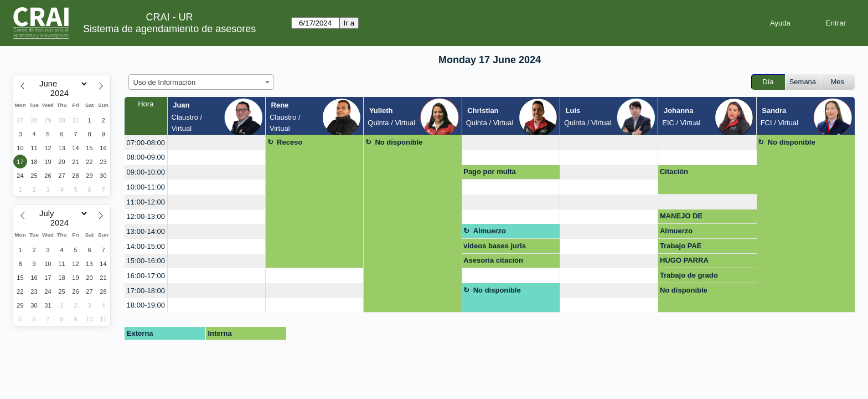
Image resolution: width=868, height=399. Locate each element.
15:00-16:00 (146, 261)
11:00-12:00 (146, 202)
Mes (838, 82)
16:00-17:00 (146, 276)
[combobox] (201, 82)
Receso (290, 142)
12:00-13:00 (146, 216)
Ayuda (780, 23)
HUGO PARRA (684, 260)
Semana (803, 82)
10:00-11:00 (146, 187)
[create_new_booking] (216, 143)
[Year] (62, 93)
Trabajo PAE (681, 246)
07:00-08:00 (146, 143)
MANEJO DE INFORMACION (686, 218)
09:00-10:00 (146, 172)
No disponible (399, 142)
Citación (674, 172)
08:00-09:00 (146, 157)
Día (768, 82)
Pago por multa (490, 172)
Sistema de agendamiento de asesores (169, 29)
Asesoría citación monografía (493, 262)
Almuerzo (490, 231)
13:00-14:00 (146, 231)
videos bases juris (495, 246)
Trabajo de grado (689, 275)
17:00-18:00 (146, 291)
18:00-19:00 (146, 305)
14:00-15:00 (146, 246)
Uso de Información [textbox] (165, 82)
